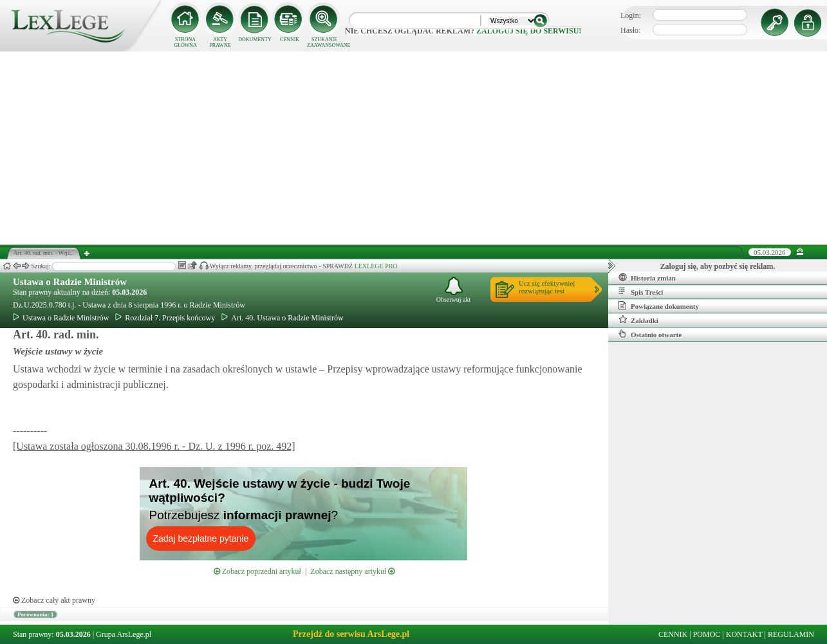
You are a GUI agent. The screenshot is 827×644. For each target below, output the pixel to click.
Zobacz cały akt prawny (54, 600)
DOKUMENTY (255, 40)
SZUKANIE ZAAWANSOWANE (324, 42)
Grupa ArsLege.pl (124, 634)
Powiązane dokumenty (659, 306)
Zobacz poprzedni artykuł (257, 571)
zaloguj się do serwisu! (529, 31)
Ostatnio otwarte (650, 334)
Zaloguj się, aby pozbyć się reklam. (718, 266)
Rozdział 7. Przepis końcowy (165, 318)
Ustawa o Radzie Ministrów (70, 282)
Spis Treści (641, 291)
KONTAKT (744, 634)
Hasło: (630, 30)
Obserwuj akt (454, 290)
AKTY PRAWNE (220, 42)
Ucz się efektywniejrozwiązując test (547, 287)
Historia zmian (647, 277)
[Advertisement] (414, 148)
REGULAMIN (791, 634)
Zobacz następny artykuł (352, 571)
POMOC (707, 634)
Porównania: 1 (35, 614)
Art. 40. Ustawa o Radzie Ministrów (282, 318)
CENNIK (290, 40)
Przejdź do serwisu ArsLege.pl (351, 634)
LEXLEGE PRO (376, 266)
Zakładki (638, 320)
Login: (631, 15)
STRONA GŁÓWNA (185, 42)
